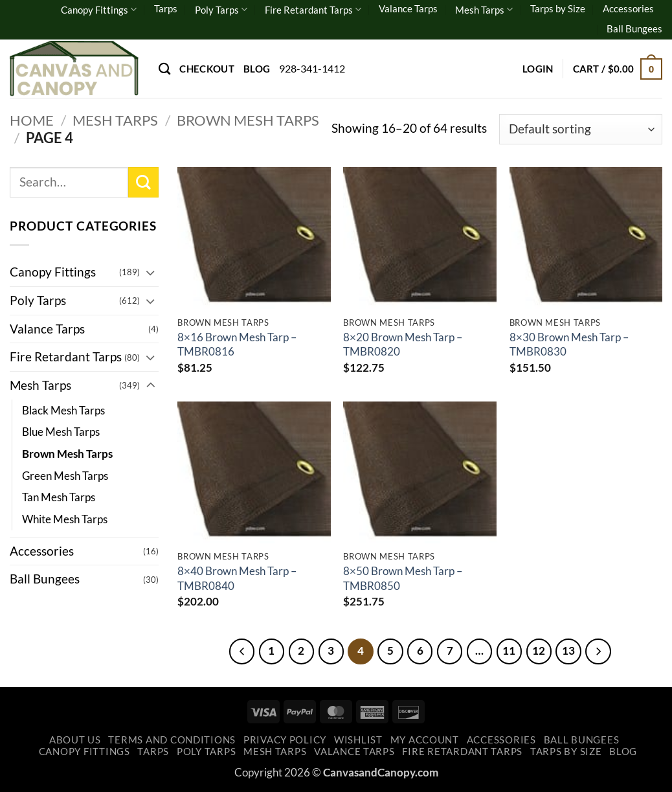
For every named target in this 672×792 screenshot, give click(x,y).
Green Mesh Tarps (65, 476)
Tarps (166, 8)
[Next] (602, 651)
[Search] (164, 69)
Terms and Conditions (172, 741)
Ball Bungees (634, 28)
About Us (75, 741)
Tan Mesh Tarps (59, 497)
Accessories (628, 8)
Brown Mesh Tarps (248, 120)
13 (572, 651)
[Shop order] (581, 129)
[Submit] (143, 182)
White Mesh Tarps (65, 519)
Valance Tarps (408, 8)
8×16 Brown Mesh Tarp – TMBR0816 (237, 344)
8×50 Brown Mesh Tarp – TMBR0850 (403, 578)
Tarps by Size (558, 8)
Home (32, 120)
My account (425, 741)
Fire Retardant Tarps (313, 9)
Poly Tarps (221, 9)
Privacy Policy (285, 741)
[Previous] (238, 651)
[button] (538, 69)
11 (511, 651)
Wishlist (358, 741)
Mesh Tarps (484, 9)
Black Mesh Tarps (63, 410)
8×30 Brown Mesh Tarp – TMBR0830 (569, 344)
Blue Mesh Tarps (61, 432)
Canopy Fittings (99, 9)
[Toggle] (151, 272)
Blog (257, 69)
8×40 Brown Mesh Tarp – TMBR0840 (237, 578)
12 (541, 651)
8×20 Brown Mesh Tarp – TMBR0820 (403, 344)
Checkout (207, 69)
